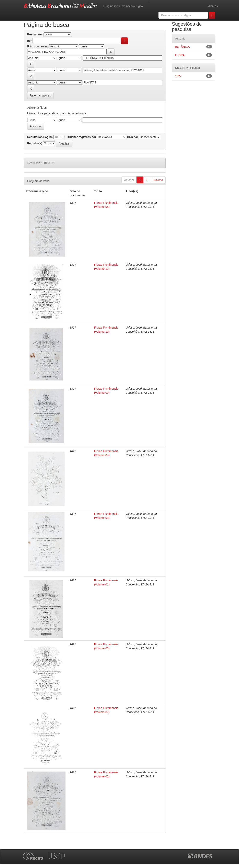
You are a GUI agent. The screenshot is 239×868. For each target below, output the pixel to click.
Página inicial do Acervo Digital (123, 6)
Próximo (158, 180)
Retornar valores (40, 95)
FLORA (180, 55)
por (30, 41)
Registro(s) (35, 143)
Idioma (213, 6)
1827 (178, 76)
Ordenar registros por (81, 137)
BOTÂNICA (182, 47)
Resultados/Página (40, 137)
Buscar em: (35, 34)
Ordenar (132, 137)
